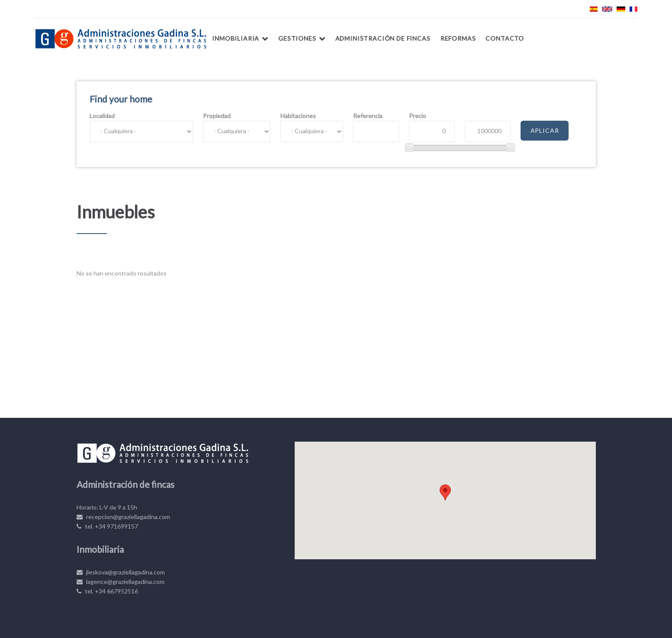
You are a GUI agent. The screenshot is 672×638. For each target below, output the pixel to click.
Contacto (505, 38)
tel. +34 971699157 (107, 526)
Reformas (458, 38)
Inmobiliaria (236, 38)
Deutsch (621, 9)
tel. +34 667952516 (107, 591)
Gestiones (297, 38)
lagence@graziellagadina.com (121, 582)
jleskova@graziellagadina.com (121, 572)
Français (633, 9)
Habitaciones (298, 116)
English (607, 9)
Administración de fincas (383, 38)
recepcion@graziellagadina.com (123, 517)
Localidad (102, 116)
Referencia (368, 116)
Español (594, 9)
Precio (418, 116)
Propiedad (217, 116)
